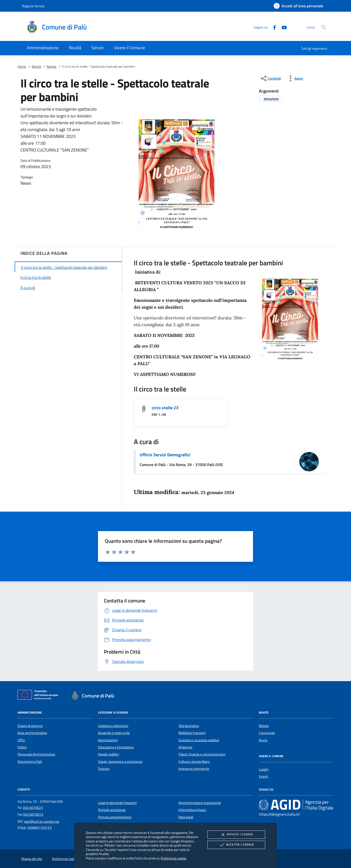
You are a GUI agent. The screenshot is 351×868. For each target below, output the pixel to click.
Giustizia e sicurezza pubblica (199, 740)
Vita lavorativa (189, 726)
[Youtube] (282, 27)
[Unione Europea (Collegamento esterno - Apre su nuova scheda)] (39, 696)
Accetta (236, 845)
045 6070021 (33, 808)
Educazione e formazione (116, 747)
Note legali (186, 817)
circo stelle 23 (165, 408)
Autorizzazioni (108, 740)
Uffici (21, 740)
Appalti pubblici (108, 754)
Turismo (104, 769)
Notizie (51, 67)
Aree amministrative (32, 733)
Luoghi (264, 769)
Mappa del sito (32, 859)
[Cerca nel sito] (324, 27)
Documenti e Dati (30, 762)
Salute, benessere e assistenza (120, 762)
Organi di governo (30, 726)
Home (22, 67)
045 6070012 (33, 814)
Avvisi (263, 740)
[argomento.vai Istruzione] (271, 99)
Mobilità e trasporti (192, 733)
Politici (22, 747)
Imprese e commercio (194, 769)
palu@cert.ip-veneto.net (42, 821)
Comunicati (267, 733)
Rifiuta (236, 835)
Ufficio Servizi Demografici (165, 455)
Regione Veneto (33, 6)
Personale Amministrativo (36, 754)
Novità (36, 67)
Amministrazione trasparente (200, 803)
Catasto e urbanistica (113, 726)
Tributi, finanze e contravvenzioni (202, 754)
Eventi (263, 776)
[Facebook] (273, 27)
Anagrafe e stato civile (114, 733)
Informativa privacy (192, 810)
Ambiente (185, 747)
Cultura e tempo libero (194, 762)
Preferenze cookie (173, 858)
